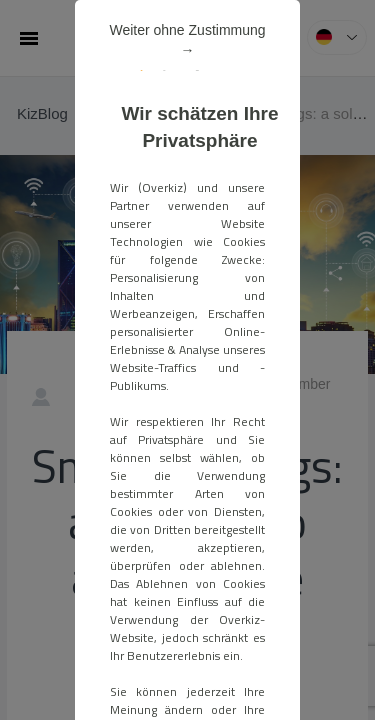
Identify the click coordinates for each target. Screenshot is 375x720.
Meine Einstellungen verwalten (188, 468)
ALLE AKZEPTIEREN (187, 427)
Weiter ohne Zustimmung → (248, 118)
